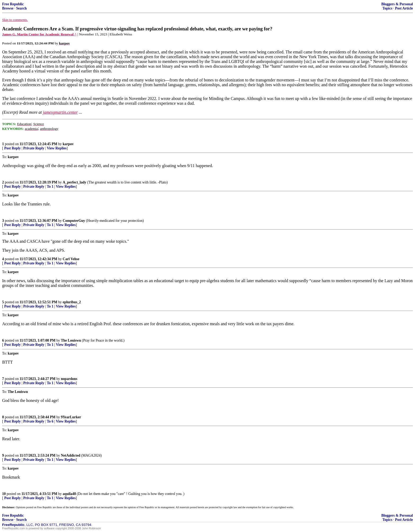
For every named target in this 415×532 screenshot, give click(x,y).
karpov (68, 144)
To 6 (50, 421)
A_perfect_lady (75, 182)
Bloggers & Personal (397, 4)
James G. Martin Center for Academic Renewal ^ (39, 34)
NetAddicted (71, 455)
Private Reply (34, 148)
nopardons (69, 379)
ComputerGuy (74, 221)
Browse (8, 8)
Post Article (404, 8)
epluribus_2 (72, 302)
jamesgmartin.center (60, 112)
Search (21, 8)
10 (4, 494)
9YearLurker (71, 417)
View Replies (57, 148)
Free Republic (13, 4)
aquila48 (69, 494)
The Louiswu (71, 340)
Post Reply (12, 148)
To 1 (50, 187)
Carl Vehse (71, 259)
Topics (387, 8)
